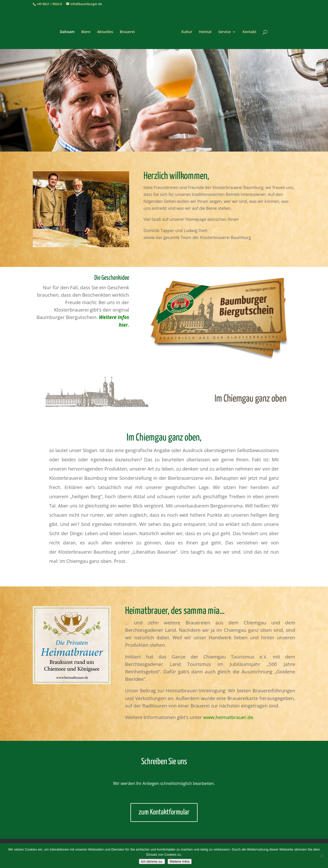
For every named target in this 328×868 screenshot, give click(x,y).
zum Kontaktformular (164, 812)
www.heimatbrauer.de (228, 717)
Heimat (203, 30)
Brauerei (129, 30)
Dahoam (69, 30)
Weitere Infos (180, 861)
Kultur (185, 30)
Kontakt (248, 30)
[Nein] (322, 856)
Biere (88, 30)
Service (223, 30)
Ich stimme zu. (152, 861)
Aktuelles (107, 30)
